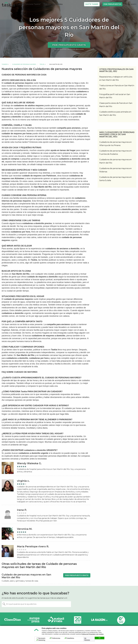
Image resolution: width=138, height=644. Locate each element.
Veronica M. (25, 529)
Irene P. (22, 510)
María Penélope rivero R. (33, 546)
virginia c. (23, 481)
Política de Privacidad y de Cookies (92, 634)
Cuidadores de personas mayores (24, 64)
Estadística (70, 638)
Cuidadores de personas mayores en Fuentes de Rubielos (115, 152)
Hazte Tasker (92, 4)
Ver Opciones (87, 639)
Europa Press (34, 620)
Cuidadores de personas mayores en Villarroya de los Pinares (115, 144)
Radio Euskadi (56, 620)
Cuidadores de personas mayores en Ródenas (115, 170)
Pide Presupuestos (112, 4)
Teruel (42, 64)
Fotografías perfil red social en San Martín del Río (115, 96)
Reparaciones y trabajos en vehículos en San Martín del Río (116, 78)
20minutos (78, 620)
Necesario (42, 638)
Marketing (42, 640)
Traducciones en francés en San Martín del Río (117, 87)
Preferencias (56, 638)
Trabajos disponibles (53, 4)
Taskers (5, 64)
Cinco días (13, 620)
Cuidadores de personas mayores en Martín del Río (115, 161)
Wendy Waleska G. (29, 463)
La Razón (99, 620)
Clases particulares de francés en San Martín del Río (116, 105)
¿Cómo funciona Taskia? (29, 4)
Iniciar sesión (131, 4)
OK (100, 638)
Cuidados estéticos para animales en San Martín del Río (115, 113)
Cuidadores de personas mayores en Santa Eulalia (115, 179)
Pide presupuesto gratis (69, 45)
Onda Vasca (121, 620)
